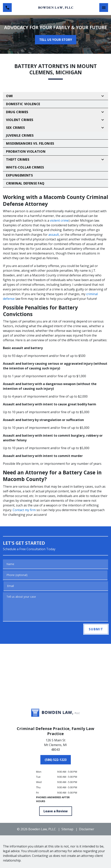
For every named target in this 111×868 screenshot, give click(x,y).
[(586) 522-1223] (56, 760)
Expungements (20, 175)
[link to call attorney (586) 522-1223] (7, 8)
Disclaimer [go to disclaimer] (87, 829)
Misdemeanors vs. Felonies (30, 143)
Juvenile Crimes (20, 135)
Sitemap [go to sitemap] (67, 829)
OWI (9, 96)
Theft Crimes (18, 159)
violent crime (59, 220)
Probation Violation (26, 151)
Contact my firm (24, 510)
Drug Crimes (17, 112)
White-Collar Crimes (25, 167)
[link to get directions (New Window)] (55, 746)
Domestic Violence (23, 104)
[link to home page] (56, 8)
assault (54, 235)
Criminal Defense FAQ (25, 183)
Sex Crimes (15, 128)
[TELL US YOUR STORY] (56, 40)
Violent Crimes (20, 120)
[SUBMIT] (96, 629)
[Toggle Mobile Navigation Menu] (104, 8)
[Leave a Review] (56, 811)
